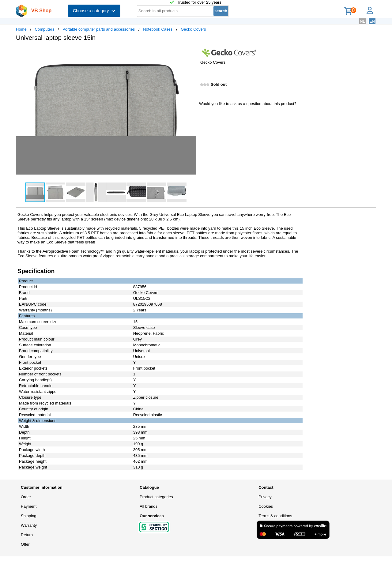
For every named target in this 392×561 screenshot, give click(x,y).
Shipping (29, 516)
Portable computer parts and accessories (99, 29)
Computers (45, 29)
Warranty (29, 525)
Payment (29, 506)
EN (372, 21)
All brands (149, 506)
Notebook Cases (158, 29)
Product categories (156, 497)
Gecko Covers (193, 29)
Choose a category (94, 11)
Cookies (266, 506)
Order (26, 497)
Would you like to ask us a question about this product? (248, 104)
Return (27, 535)
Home (21, 29)
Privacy (265, 497)
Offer (25, 544)
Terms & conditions (275, 516)
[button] (190, 52)
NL (362, 21)
